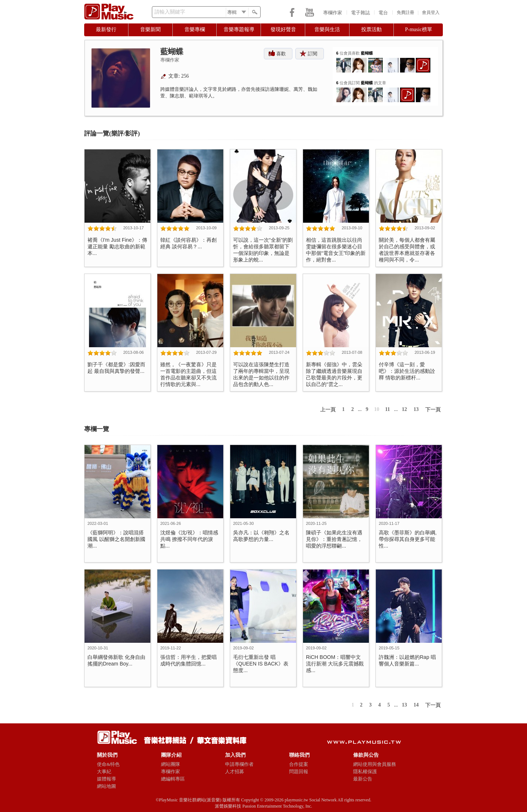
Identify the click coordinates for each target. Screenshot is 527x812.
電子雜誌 (360, 13)
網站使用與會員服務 (375, 764)
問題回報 (299, 772)
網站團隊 (171, 764)
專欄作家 (333, 13)
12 (404, 409)
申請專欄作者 (239, 764)
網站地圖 (106, 786)
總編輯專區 (173, 779)
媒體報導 (106, 779)
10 (377, 409)
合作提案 (299, 764)
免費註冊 (405, 12)
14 (416, 705)
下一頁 (433, 410)
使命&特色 (108, 764)
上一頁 (328, 410)
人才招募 (235, 772)
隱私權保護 (365, 772)
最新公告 (363, 779)
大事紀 (104, 772)
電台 (383, 13)
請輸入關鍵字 (170, 12)
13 (416, 409)
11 (387, 409)
